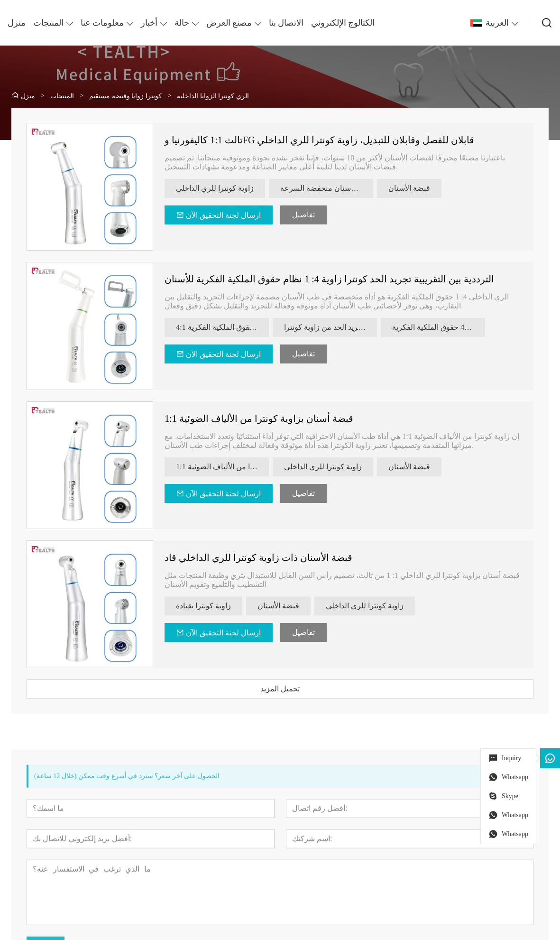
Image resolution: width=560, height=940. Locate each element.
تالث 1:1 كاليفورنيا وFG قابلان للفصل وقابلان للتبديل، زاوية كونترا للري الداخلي (319, 140)
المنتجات (48, 23)
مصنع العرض (229, 23)
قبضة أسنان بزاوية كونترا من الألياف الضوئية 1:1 (259, 419)
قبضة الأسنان (409, 188)
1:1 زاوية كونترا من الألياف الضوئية (222, 467)
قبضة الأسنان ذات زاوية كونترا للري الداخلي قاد (258, 558)
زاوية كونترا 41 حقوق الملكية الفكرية (439, 327)
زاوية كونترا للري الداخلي (215, 188)
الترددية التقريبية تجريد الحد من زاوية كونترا (330, 327)
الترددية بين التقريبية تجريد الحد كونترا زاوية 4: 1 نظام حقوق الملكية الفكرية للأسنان (329, 279)
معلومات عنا (102, 23)
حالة (182, 23)
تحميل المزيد (280, 689)
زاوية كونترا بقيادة (203, 606)
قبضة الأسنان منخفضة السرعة (327, 188)
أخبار (149, 23)
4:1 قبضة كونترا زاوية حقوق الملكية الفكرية (222, 327)
